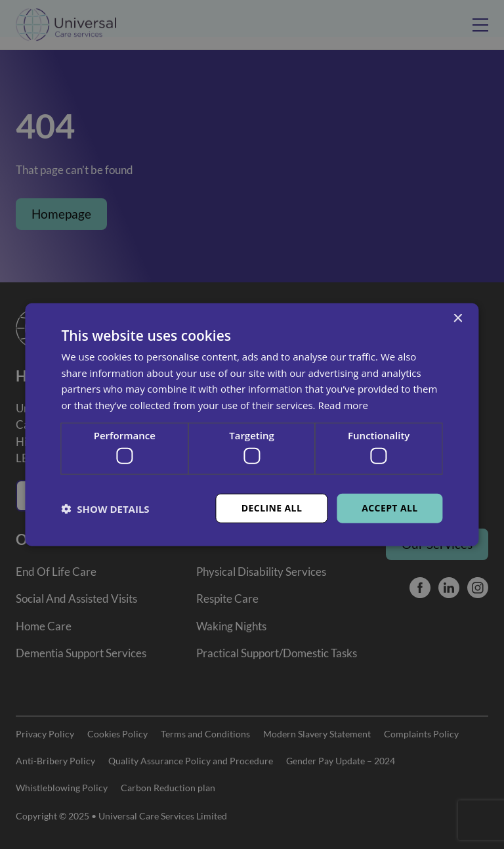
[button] (105, 508)
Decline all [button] (272, 508)
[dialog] (252, 424)
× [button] (458, 318)
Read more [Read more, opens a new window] (343, 405)
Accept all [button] (389, 508)
